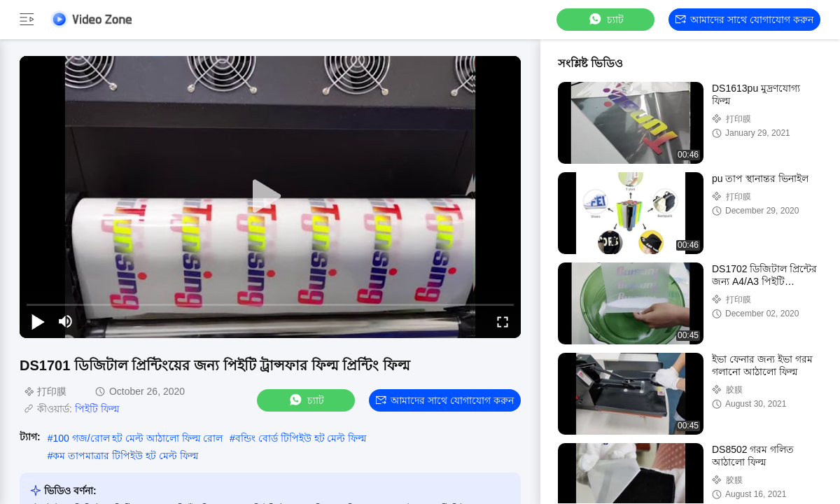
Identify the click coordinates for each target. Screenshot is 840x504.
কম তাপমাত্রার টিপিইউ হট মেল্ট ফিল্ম (125, 456)
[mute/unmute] (66, 321)
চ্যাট (605, 19)
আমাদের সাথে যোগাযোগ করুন (744, 20)
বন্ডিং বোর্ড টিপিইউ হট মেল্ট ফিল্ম (301, 438)
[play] (270, 197)
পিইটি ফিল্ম (97, 409)
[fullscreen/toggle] (503, 321)
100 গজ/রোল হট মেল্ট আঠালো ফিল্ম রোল (138, 438)
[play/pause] (38, 321)
